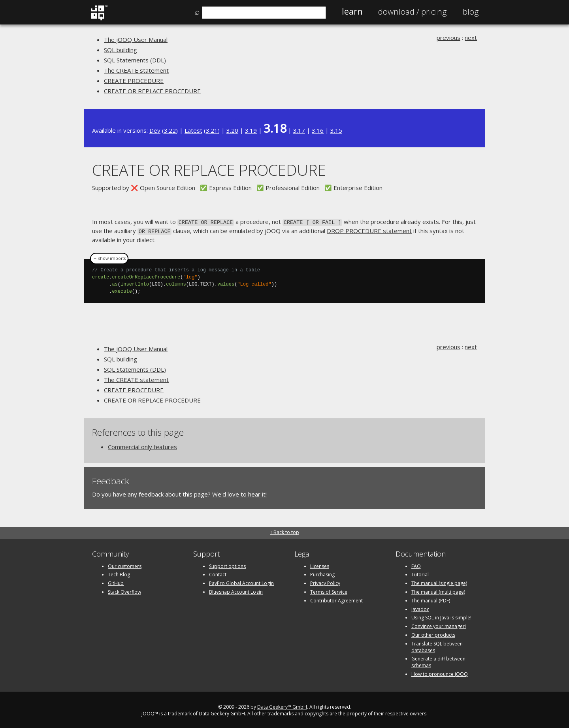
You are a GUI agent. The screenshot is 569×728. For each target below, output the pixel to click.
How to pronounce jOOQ (440, 673)
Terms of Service (329, 590)
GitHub (116, 582)
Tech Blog (119, 573)
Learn (352, 11)
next (471, 38)
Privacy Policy (325, 582)
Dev (155, 130)
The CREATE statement (136, 70)
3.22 (170, 130)
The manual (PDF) (431, 599)
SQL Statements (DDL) (135, 60)
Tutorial (420, 573)
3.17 (299, 130)
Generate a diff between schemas (438, 661)
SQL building (121, 50)
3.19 (251, 130)
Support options (227, 565)
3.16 (318, 130)
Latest (193, 130)
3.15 (336, 130)
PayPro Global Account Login (241, 582)
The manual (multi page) (438, 590)
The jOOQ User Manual (136, 40)
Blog (471, 11)
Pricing (413, 11)
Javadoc (420, 608)
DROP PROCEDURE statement (369, 230)
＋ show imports (109, 257)
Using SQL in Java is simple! (441, 616)
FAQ (416, 565)
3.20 (232, 130)
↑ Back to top (284, 531)
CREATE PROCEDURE (134, 81)
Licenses (320, 565)
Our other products (433, 633)
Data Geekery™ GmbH (282, 705)
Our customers (125, 565)
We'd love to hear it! (239, 493)
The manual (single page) (439, 582)
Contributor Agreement (336, 599)
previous (448, 38)
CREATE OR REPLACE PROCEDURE (152, 91)
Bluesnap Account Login (236, 590)
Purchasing (322, 573)
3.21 (212, 130)
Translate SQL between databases (437, 645)
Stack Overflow (124, 590)
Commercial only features (142, 445)
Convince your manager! (439, 625)
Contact (218, 573)
